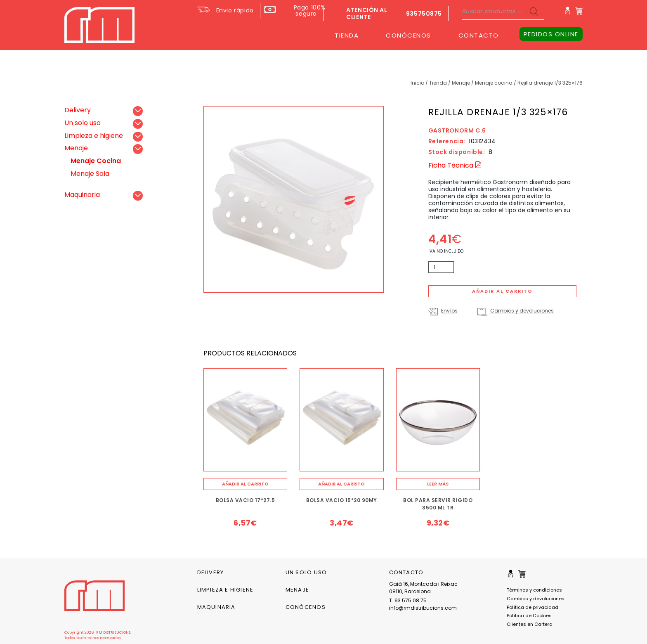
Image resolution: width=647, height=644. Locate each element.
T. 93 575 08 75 (408, 600)
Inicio (417, 83)
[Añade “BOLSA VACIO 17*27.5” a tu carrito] (246, 484)
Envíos (449, 311)
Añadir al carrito (502, 291)
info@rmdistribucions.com (423, 608)
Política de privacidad (532, 607)
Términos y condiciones (534, 590)
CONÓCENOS (409, 35)
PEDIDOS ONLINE (551, 34)
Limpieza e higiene (94, 136)
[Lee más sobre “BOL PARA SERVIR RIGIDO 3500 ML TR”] (438, 484)
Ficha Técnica (455, 165)
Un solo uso (83, 123)
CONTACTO (479, 35)
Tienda (438, 83)
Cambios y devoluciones (522, 311)
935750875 (424, 14)
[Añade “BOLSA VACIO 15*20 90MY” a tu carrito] (342, 484)
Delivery (78, 110)
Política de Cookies (529, 616)
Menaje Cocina (494, 83)
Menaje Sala (90, 174)
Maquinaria (82, 195)
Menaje (461, 83)
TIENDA (347, 35)
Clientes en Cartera (530, 624)
